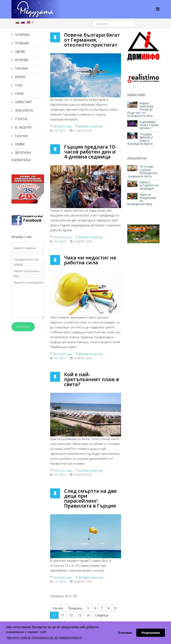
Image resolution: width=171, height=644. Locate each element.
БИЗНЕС (20, 77)
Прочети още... (63, 126)
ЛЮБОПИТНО (24, 111)
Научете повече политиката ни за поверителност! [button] (44, 638)
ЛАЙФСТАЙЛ (23, 102)
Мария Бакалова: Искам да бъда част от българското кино (140, 109)
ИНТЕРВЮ (21, 60)
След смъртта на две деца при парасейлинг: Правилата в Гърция (90, 498)
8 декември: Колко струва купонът (149, 125)
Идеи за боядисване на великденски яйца (142, 199)
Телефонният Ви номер (26, 262)
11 (63, 615)
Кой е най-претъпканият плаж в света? (92, 379)
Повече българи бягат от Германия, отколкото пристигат (92, 40)
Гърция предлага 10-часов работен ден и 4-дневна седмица (90, 152)
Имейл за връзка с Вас (27, 273)
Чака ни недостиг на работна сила (90, 260)
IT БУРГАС (21, 119)
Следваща (102, 615)
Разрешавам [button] (151, 633)
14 (88, 615)
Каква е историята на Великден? (149, 185)
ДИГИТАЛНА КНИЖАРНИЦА (21, 156)
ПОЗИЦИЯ (21, 43)
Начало (58, 608)
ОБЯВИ (19, 144)
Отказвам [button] (125, 633)
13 (80, 615)
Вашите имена (24, 248)
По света (60, 131)
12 (71, 615)
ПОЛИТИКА (22, 35)
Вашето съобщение (29, 282)
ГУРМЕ (19, 94)
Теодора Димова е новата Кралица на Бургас (140, 139)
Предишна (75, 608)
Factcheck (21, 136)
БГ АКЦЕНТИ (23, 127)
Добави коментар (91, 126)
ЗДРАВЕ (20, 52)
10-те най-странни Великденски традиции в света (142, 171)
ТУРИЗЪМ (21, 68)
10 (54, 615)
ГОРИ (18, 85)
